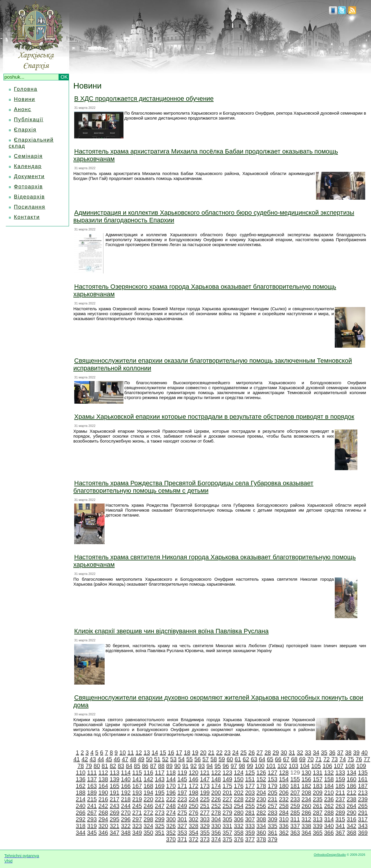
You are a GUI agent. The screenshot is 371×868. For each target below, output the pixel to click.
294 (103, 819)
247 (160, 806)
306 (239, 819)
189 (92, 793)
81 (105, 766)
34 (316, 752)
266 (81, 813)
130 (306, 773)
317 (363, 819)
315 (340, 819)
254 (239, 806)
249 (182, 806)
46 (117, 759)
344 (81, 833)
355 (205, 833)
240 (81, 806)
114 (126, 773)
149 (227, 779)
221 (160, 799)
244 (126, 806)
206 (284, 793)
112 (103, 773)
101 (271, 766)
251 (205, 806)
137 (92, 779)
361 (273, 833)
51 (157, 759)
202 (239, 793)
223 (182, 799)
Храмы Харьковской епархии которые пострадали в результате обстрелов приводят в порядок (214, 417)
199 (205, 793)
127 (273, 773)
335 (273, 826)
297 (137, 819)
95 (218, 766)
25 (243, 752)
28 (268, 752)
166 (126, 786)
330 (216, 826)
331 (227, 826)
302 (193, 819)
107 (339, 766)
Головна (26, 89)
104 (305, 766)
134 (351, 773)
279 (227, 813)
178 (261, 786)
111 (92, 773)
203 (250, 793)
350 (148, 833)
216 (103, 799)
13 (147, 752)
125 (250, 773)
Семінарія (28, 156)
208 (306, 793)
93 (201, 766)
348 (126, 833)
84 (129, 766)
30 (284, 752)
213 (363, 793)
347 (114, 833)
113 (114, 773)
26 (252, 752)
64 (262, 759)
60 (230, 759)
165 (114, 786)
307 (250, 819)
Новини (24, 99)
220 (148, 799)
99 (250, 766)
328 (193, 826)
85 (137, 766)
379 (273, 839)
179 (273, 786)
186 (351, 786)
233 (295, 799)
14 (155, 752)
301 (182, 819)
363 (295, 833)
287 (318, 813)
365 (318, 833)
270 (126, 813)
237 (340, 799)
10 (123, 752)
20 (203, 752)
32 (300, 752)
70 (310, 759)
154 (284, 779)
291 (363, 813)
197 (182, 793)
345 (92, 833)
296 (126, 819)
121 (205, 773)
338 (306, 826)
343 (363, 826)
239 (363, 799)
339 (318, 826)
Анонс (23, 109)
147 (205, 779)
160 (351, 779)
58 (214, 759)
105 (316, 766)
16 (171, 752)
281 (250, 813)
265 (363, 806)
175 (227, 786)
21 (211, 752)
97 (234, 766)
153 (273, 779)
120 (193, 773)
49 (141, 759)
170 (171, 786)
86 (145, 766)
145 (182, 779)
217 (114, 799)
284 (284, 813)
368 (351, 833)
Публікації (29, 120)
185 (340, 786)
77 (367, 759)
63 (254, 759)
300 (171, 819)
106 (327, 766)
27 (260, 752)
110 (81, 773)
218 (126, 799)
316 (351, 819)
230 (261, 799)
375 (227, 839)
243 (114, 806)
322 (126, 826)
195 (160, 793)
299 (160, 819)
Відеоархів (29, 197)
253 (227, 806)
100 (260, 766)
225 (205, 799)
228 (239, 799)
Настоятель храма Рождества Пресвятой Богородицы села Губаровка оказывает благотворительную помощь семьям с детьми (193, 487)
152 (261, 779)
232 (284, 799)
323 (137, 826)
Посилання (30, 207)
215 (92, 799)
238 (351, 799)
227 (227, 799)
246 (148, 806)
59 (222, 759)
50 (149, 759)
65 (270, 759)
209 (318, 793)
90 (177, 766)
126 (261, 773)
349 (137, 833)
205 (273, 793)
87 (153, 766)
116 (148, 773)
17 (179, 752)
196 (171, 793)
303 (205, 819)
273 (160, 813)
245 (137, 806)
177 (250, 786)
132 (329, 773)
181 (295, 786)
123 (227, 773)
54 (181, 759)
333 (250, 826)
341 (340, 826)
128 (284, 773)
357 (227, 833)
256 (261, 806)
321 (114, 826)
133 (340, 773)
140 (126, 779)
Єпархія (25, 130)
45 (109, 759)
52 (165, 759)
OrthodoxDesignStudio (330, 855)
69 (302, 759)
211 (340, 793)
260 (306, 806)
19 (195, 752)
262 (329, 806)
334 (261, 826)
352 (171, 833)
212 (351, 793)
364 (306, 833)
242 (103, 806)
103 (293, 766)
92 (194, 766)
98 (242, 766)
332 (239, 826)
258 (284, 806)
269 (114, 813)
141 (137, 779)
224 (193, 799)
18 (187, 752)
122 (216, 773)
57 (205, 759)
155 (295, 779)
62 (246, 759)
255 (250, 806)
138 (103, 779)
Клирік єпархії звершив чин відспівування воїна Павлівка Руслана (171, 631)
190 (103, 793)
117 (160, 773)
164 (103, 786)
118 (171, 773)
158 (329, 779)
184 (329, 786)
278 (216, 813)
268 (103, 813)
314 (329, 819)
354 (193, 833)
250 (193, 806)
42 (85, 759)
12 (139, 752)
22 (219, 752)
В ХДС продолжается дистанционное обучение (144, 99)
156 (306, 779)
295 (114, 819)
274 (171, 813)
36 (332, 752)
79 (89, 766)
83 (121, 766)
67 (286, 759)
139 (114, 779)
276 (193, 813)
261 (318, 806)
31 (292, 752)
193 (137, 793)
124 (239, 773)
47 (125, 759)
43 (93, 759)
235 (318, 799)
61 (238, 759)
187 (363, 786)
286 (306, 813)
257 (273, 806)
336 (284, 826)
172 (193, 786)
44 (101, 759)
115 (137, 773)
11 (131, 752)
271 (137, 813)
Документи (29, 176)
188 (81, 793)
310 (284, 819)
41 (77, 759)
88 (161, 766)
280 (239, 813)
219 (137, 799)
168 (148, 786)
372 (193, 839)
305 (227, 819)
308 (261, 819)
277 (205, 813)
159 (340, 779)
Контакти (27, 217)
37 (340, 752)
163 (92, 786)
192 (126, 793)
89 (169, 766)
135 (363, 773)
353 (182, 833)
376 (239, 839)
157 (318, 779)
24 (235, 752)
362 (284, 833)
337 (295, 826)
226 (216, 799)
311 (295, 819)
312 (306, 819)
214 (81, 799)
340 (329, 826)
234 (306, 799)
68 (294, 759)
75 (351, 759)
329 (205, 826)
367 (340, 833)
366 (329, 833)
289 (340, 813)
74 (343, 759)
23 (227, 752)
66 (278, 759)
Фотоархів (28, 187)
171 (182, 786)
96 (226, 766)
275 (182, 813)
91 (185, 766)
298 (148, 819)
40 (364, 752)
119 (182, 773)
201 (227, 793)
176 (239, 786)
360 (261, 833)
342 (351, 826)
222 (171, 799)
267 (92, 813)
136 (81, 779)
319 (92, 826)
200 (216, 793)
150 (239, 779)
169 (160, 786)
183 (318, 786)
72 (326, 759)
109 (361, 766)
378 (261, 839)
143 (160, 779)
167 (137, 786)
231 (273, 799)
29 (276, 752)
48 (133, 759)
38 (348, 752)
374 (216, 839)
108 (350, 766)
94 (210, 766)
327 (182, 826)
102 (282, 766)
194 (148, 793)
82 (113, 766)
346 (103, 833)
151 (250, 779)
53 (173, 759)
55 (190, 759)
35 (324, 752)
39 (356, 752)
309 (273, 819)
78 (81, 766)
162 (81, 786)
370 (171, 839)
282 (261, 813)
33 (308, 752)
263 (340, 806)
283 (273, 813)
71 (319, 759)
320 (103, 826)
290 (351, 813)
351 (160, 833)
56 (197, 759)
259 (295, 806)
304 (216, 819)
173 (205, 786)
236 (329, 799)
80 (97, 766)
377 (250, 839)
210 (329, 793)
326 (171, 826)
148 (216, 779)
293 (92, 819)
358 (239, 833)
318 (81, 826)
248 (171, 806)
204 (261, 793)
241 (92, 806)
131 (318, 773)
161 (363, 779)
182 (306, 786)
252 (216, 806)
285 (295, 813)
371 (182, 839)
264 (351, 806)
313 (318, 819)
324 (148, 826)
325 (160, 826)
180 (284, 786)
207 (295, 793)
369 (363, 833)
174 (216, 786)
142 (148, 779)
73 (334, 759)
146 (193, 779)
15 (163, 752)
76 (359, 759)
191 (114, 793)
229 (250, 799)
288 (329, 813)
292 (81, 819)
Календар (28, 166)
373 (205, 839)
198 (193, 793)
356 (216, 833)
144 (171, 779)
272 (148, 813)
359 (250, 833)
